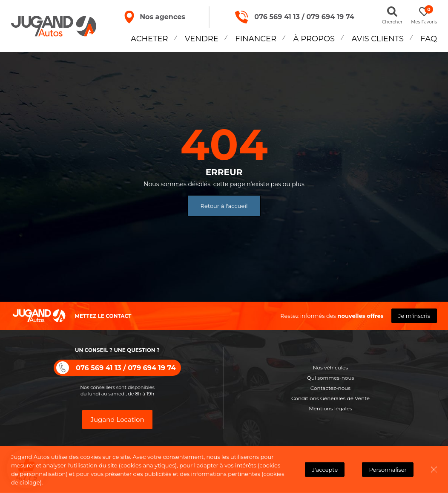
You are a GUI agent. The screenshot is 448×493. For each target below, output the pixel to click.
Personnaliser (388, 470)
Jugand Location (117, 419)
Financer (256, 39)
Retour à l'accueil (224, 206)
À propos (314, 39)
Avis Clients (378, 39)
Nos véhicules (330, 368)
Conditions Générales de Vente (330, 398)
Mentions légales (330, 408)
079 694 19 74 (329, 17)
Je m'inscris (414, 316)
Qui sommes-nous (331, 378)
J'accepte (325, 470)
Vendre (202, 39)
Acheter (149, 39)
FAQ (429, 39)
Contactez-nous (330, 388)
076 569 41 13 (276, 17)
